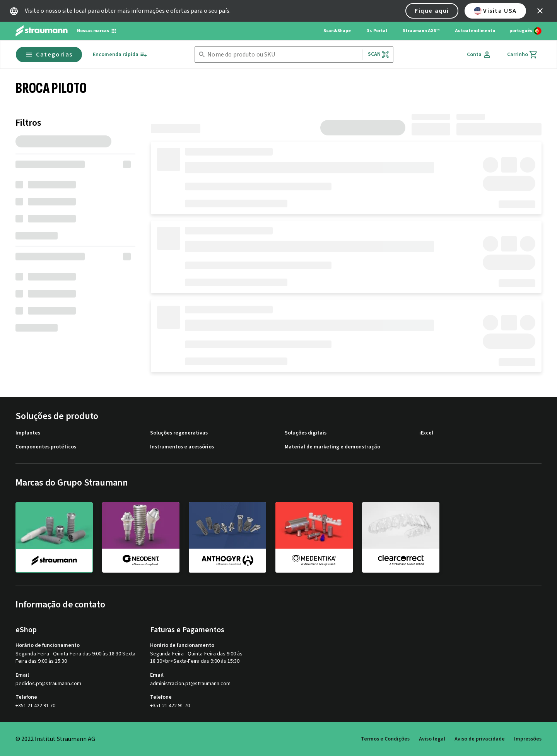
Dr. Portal (377, 31)
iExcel (426, 433)
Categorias (49, 55)
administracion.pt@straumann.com (190, 684)
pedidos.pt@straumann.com (48, 684)
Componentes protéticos (46, 447)
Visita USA (495, 11)
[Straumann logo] (42, 31)
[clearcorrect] (401, 537)
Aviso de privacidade (480, 739)
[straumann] (54, 537)
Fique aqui (432, 11)
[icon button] (540, 11)
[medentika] (314, 537)
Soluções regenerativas (179, 433)
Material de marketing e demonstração (332, 447)
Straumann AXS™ (421, 31)
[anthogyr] (227, 537)
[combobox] (283, 55)
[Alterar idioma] (525, 31)
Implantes (28, 433)
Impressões (528, 739)
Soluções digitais (306, 433)
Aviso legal (432, 739)
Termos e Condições (385, 739)
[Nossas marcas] (97, 31)
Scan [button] (379, 54)
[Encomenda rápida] (120, 55)
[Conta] (479, 55)
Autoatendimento (475, 31)
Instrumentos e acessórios (182, 447)
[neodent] (141, 537)
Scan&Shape (337, 31)
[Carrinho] (523, 55)
